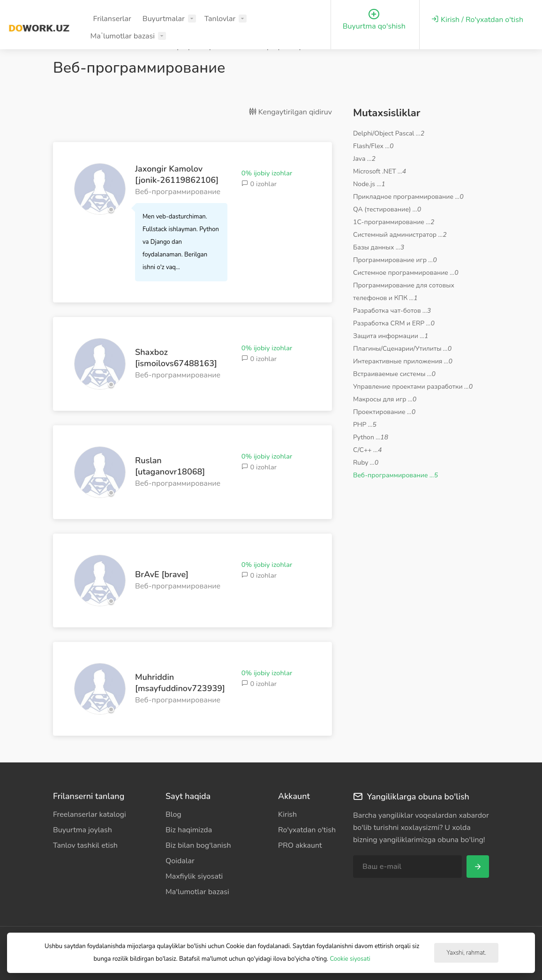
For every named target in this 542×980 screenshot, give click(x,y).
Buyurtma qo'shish (374, 20)
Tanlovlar (220, 19)
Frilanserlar (112, 19)
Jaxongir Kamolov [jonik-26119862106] (177, 174)
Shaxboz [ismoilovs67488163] (176, 358)
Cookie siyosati (350, 959)
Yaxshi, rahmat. (466, 953)
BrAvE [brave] (162, 574)
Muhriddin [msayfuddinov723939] (180, 683)
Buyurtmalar (164, 19)
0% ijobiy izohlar (267, 173)
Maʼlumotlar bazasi (123, 36)
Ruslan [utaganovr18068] (170, 466)
